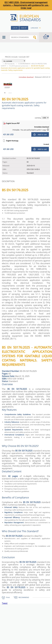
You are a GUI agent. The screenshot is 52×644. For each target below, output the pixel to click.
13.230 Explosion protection (19, 66)
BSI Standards (10, 64)
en (40, 28)
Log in (15, 28)
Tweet (5, 603)
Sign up (24, 28)
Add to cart (42, 134)
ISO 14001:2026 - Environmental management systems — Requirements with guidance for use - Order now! (26, 5)
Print (8, 597)
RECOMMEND (24, 597)
